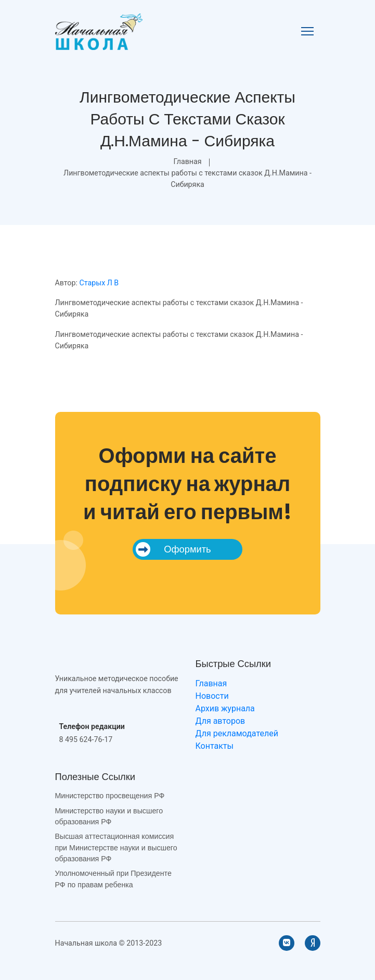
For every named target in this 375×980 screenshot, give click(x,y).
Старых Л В (99, 283)
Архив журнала (225, 708)
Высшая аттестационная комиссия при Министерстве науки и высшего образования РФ (116, 847)
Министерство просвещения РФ (110, 796)
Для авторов (221, 721)
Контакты (215, 746)
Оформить (173, 549)
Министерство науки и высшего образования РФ (109, 816)
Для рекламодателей (237, 733)
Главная (187, 161)
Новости (212, 696)
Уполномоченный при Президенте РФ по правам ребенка (113, 879)
